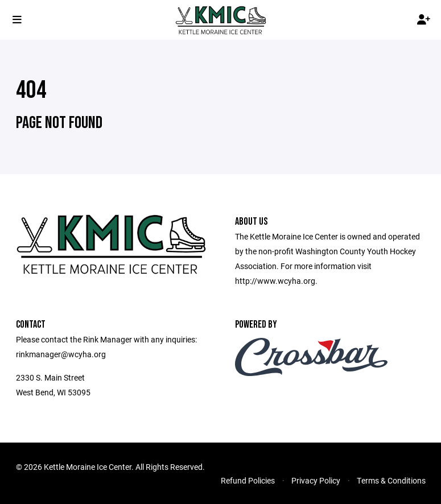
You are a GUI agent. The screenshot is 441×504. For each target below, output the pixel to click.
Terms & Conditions (391, 480)
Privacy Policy (316, 480)
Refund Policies (248, 480)
